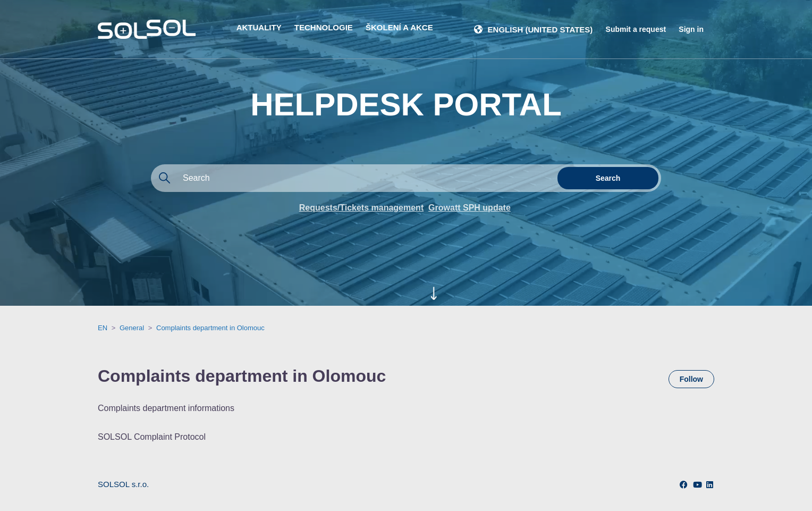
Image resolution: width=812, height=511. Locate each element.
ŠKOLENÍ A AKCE (399, 27)
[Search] (353, 178)
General (132, 328)
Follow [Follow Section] (691, 379)
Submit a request (636, 29)
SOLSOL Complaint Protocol (152, 437)
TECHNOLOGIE (324, 27)
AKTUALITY (259, 27)
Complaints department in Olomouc (210, 328)
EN (103, 328)
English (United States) (540, 30)
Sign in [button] (691, 29)
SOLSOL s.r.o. (123, 484)
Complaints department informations (166, 408)
